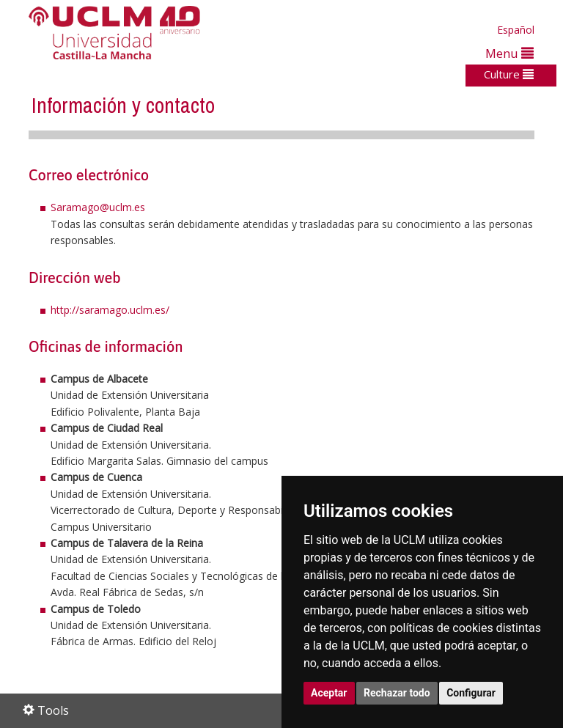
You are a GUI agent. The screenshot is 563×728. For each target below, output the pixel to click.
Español (516, 30)
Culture (509, 74)
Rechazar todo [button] (397, 693)
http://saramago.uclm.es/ (110, 310)
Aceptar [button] (329, 693)
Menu (509, 53)
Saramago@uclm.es (98, 207)
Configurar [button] (471, 693)
